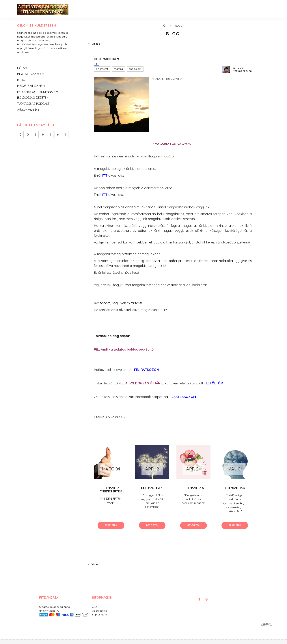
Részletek (111, 525)
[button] (102, 69)
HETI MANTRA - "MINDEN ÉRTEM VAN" (111, 491)
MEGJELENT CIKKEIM (31, 86)
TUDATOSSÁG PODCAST (33, 104)
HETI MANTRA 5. (193, 488)
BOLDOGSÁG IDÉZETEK (33, 98)
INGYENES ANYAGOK (31, 74)
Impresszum (100, 615)
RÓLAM (22, 68)
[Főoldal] (165, 26)
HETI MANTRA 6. (235, 488)
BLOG (21, 80)
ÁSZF (95, 607)
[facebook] (97, 64)
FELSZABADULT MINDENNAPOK (38, 92)
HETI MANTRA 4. (152, 488)
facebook (199, 600)
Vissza (96, 44)
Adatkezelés (100, 611)
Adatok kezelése (28, 109)
